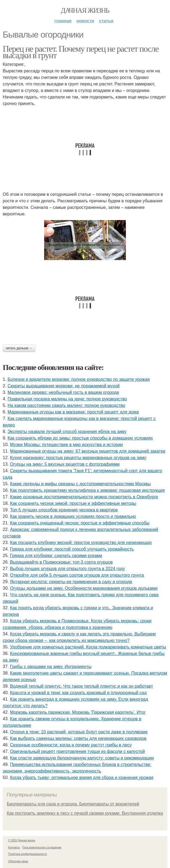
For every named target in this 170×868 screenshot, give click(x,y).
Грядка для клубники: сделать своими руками (56, 556)
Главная (63, 21)
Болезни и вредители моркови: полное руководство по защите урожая (79, 379)
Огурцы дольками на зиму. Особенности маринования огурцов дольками (84, 588)
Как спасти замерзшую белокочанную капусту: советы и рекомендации (82, 758)
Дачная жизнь (85, 10)
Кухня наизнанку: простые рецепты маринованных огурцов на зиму (78, 458)
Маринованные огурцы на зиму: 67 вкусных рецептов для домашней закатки (88, 451)
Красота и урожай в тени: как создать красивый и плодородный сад (78, 693)
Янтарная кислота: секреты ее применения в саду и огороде (71, 582)
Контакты (14, 847)
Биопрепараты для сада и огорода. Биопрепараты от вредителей (73, 804)
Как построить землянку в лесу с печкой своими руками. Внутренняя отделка (85, 813)
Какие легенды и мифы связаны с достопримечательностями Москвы (81, 484)
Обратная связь (18, 861)
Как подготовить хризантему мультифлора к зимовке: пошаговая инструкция (87, 490)
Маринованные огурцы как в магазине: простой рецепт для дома (73, 412)
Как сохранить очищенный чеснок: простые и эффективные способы (80, 523)
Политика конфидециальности (28, 854)
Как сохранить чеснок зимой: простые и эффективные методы (73, 503)
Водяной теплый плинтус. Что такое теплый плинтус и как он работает (82, 686)
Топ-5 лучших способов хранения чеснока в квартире (64, 510)
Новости (85, 21)
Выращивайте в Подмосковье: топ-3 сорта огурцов (61, 562)
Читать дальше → (19, 348)
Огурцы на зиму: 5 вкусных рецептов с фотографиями (65, 464)
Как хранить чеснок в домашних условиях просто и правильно (73, 516)
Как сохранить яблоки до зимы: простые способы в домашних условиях (80, 438)
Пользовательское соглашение (42, 847)
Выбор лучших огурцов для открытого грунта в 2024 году (68, 569)
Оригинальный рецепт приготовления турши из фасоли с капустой (78, 751)
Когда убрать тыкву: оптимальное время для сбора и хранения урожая (82, 778)
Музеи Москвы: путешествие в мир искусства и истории (66, 445)
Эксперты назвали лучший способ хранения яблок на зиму (67, 432)
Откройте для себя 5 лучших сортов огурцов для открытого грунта (77, 575)
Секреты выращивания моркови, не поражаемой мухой (64, 386)
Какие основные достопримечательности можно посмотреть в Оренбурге (84, 497)
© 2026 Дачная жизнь (22, 840)
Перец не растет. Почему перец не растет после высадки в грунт (81, 52)
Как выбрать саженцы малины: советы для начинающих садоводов (78, 738)
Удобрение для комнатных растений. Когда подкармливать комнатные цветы (88, 647)
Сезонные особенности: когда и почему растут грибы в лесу (71, 745)
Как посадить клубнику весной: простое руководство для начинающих (81, 543)
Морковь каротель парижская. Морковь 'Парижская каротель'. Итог (78, 712)
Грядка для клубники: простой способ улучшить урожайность (72, 549)
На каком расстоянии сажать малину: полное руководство (66, 405)
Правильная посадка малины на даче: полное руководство (67, 399)
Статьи (106, 21)
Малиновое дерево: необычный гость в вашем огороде (63, 392)
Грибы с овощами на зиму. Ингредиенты (51, 667)
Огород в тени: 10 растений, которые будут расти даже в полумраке (79, 732)
